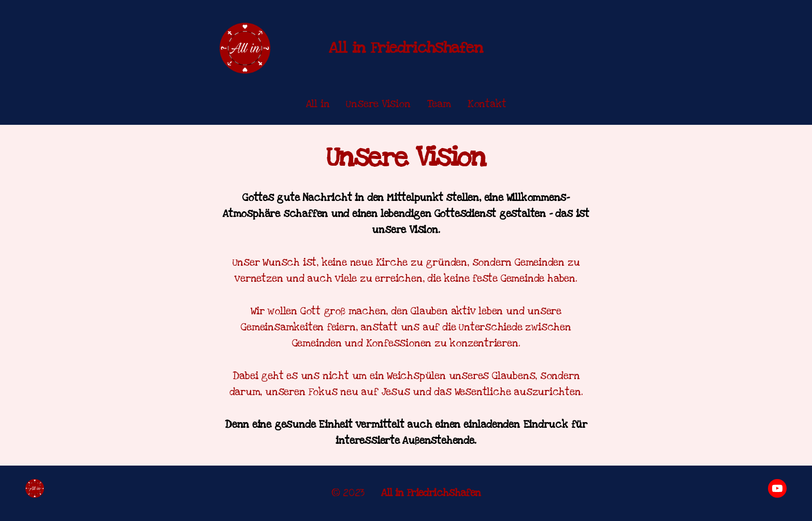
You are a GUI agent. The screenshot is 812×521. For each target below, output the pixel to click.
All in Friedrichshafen (406, 48)
